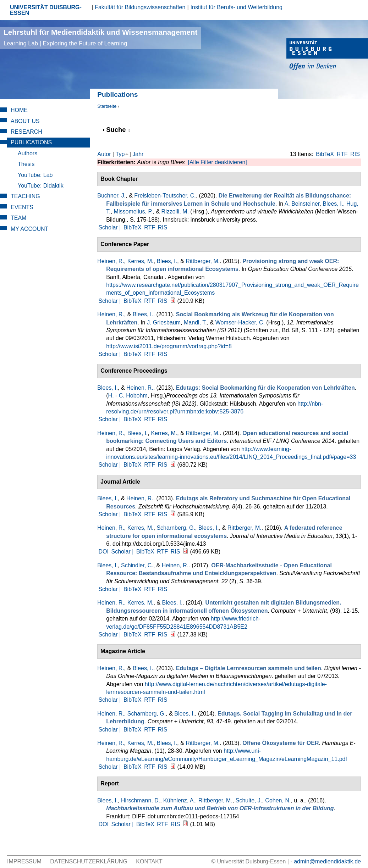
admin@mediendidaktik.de (327, 861)
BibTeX (325, 154)
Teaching (25, 196)
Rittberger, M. (203, 261)
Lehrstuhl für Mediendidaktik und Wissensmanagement (100, 37)
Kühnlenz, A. (179, 800)
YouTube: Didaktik (41, 186)
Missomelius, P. (133, 212)
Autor (104, 154)
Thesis (26, 164)
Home (19, 110)
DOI (103, 552)
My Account (29, 229)
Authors (28, 153)
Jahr (138, 154)
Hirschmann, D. (141, 800)
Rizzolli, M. (175, 212)
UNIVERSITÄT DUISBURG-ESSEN (46, 10)
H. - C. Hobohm (128, 396)
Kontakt (149, 861)
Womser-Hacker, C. (240, 322)
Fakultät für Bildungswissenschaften (140, 7)
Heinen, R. (111, 261)
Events (22, 207)
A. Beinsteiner (302, 204)
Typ (120, 154)
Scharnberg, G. (176, 528)
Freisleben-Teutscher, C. (165, 196)
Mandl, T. (195, 322)
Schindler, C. (137, 565)
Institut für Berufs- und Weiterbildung (237, 7)
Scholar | (110, 227)
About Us (25, 121)
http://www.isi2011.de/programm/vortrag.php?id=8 (169, 346)
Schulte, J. (249, 800)
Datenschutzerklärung (89, 861)
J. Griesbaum (164, 322)
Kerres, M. (141, 261)
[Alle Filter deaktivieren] (217, 162)
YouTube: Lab (35, 175)
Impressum (24, 861)
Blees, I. (333, 204)
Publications (31, 142)
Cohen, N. (278, 800)
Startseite (107, 106)
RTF (342, 154)
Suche (118, 130)
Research (26, 132)
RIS (355, 154)
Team (18, 218)
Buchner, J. (111, 196)
